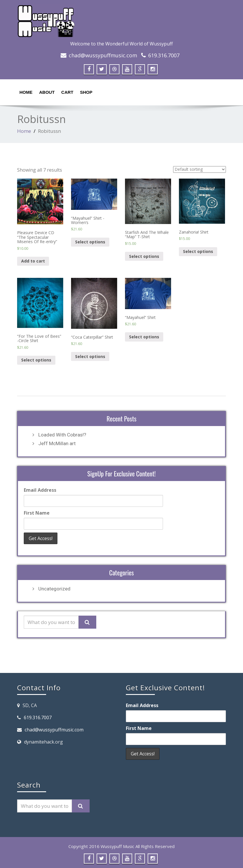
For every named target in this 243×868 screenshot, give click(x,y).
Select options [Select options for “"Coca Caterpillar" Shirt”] (90, 356)
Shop (86, 92)
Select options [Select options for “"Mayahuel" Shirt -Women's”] (90, 242)
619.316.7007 (164, 55)
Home (26, 92)
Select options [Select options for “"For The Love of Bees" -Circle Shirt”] (36, 360)
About (47, 92)
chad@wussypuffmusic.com (103, 55)
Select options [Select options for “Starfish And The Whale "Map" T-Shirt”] (144, 256)
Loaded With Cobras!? (62, 435)
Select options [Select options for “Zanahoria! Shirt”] (198, 251)
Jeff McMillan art (57, 443)
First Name (37, 513)
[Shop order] (200, 169)
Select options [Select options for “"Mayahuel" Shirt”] (144, 337)
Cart (67, 92)
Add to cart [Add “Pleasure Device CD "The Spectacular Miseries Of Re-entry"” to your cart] (33, 261)
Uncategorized (54, 589)
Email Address (40, 490)
